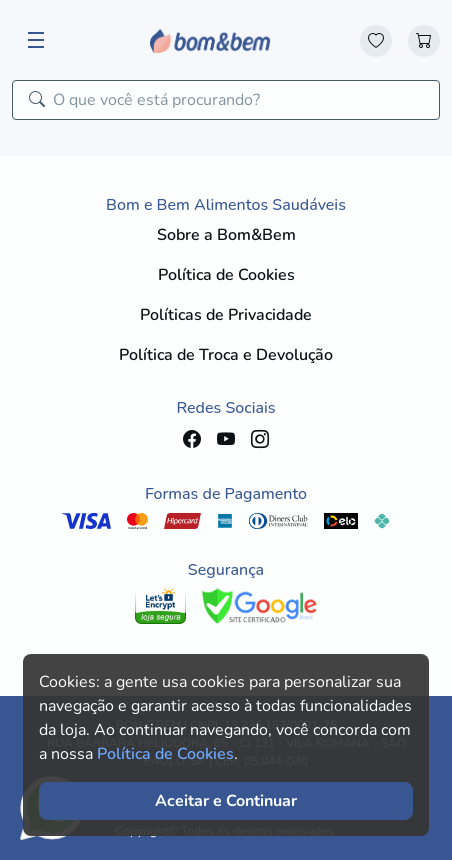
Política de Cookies (226, 275)
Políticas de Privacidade (226, 315)
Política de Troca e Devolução (226, 355)
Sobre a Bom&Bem (226, 235)
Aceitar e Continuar (226, 801)
